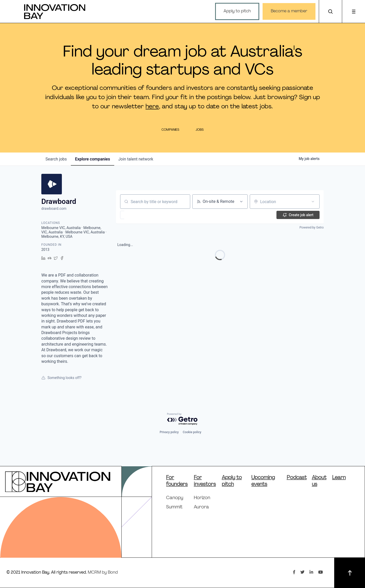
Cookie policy (192, 432)
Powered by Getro (312, 227)
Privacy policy (169, 432)
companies (92, 159)
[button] (137, 215)
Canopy (175, 498)
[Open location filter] (313, 202)
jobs (56, 159)
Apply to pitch (237, 11)
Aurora (201, 507)
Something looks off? (61, 378)
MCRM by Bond (103, 573)
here (152, 107)
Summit (174, 507)
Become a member (289, 11)
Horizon (202, 498)
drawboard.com (54, 208)
